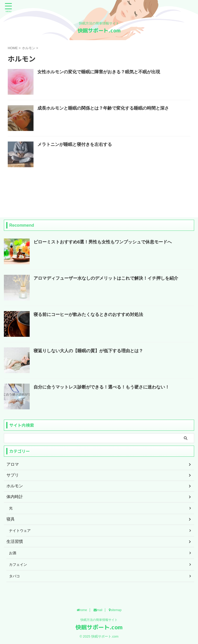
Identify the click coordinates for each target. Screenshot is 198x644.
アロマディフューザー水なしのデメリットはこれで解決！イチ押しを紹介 (110, 278)
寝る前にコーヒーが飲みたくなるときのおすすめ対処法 (92, 314)
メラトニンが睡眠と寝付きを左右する (77, 145)
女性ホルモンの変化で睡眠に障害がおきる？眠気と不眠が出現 (102, 72)
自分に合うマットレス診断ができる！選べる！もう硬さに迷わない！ (105, 387)
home (82, 610)
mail (98, 610)
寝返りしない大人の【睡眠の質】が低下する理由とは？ (92, 351)
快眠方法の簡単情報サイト (99, 620)
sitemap (115, 610)
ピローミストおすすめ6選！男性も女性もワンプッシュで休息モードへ (107, 242)
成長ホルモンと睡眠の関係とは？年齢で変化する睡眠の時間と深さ (107, 109)
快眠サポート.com (99, 30)
